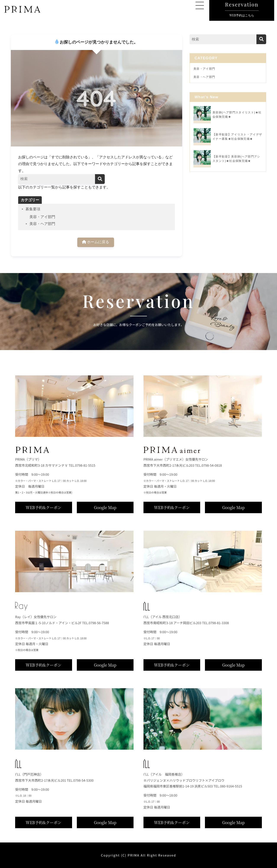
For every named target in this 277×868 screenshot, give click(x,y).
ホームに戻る (96, 242)
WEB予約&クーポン (44, 508)
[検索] (100, 179)
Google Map (105, 508)
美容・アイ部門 (42, 217)
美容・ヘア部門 (42, 224)
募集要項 (33, 209)
